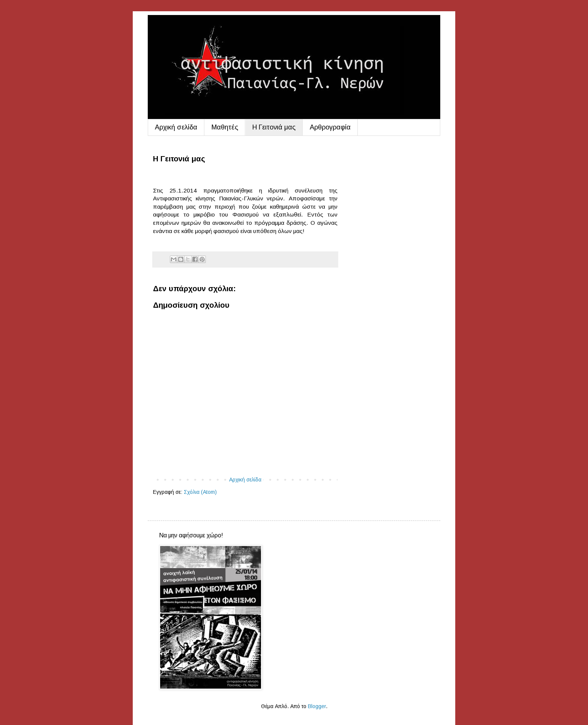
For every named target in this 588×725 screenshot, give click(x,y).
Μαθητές (225, 127)
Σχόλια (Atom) (200, 492)
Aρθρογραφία (330, 127)
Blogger (317, 706)
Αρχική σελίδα (176, 127)
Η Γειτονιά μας (274, 127)
